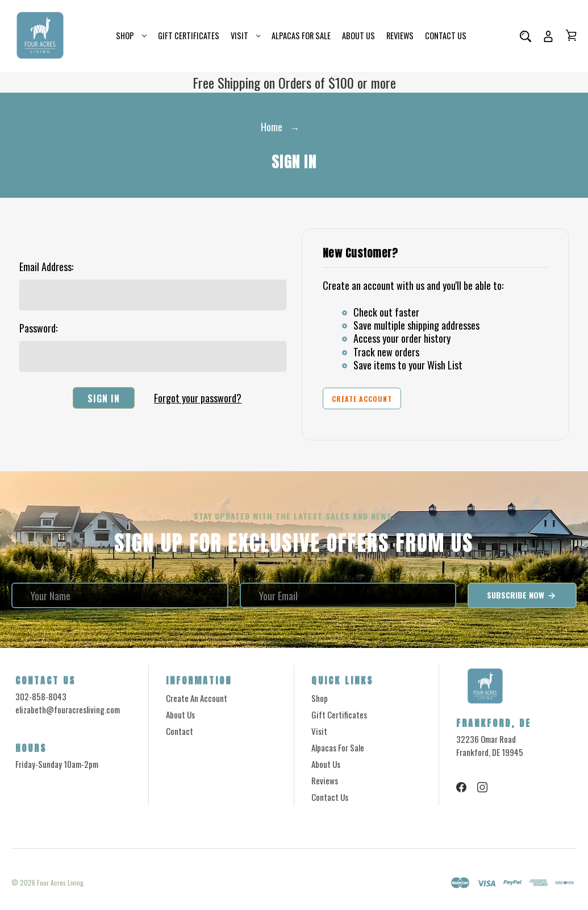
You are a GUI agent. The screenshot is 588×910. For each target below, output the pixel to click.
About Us (358, 36)
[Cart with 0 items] (571, 35)
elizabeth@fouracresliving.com (68, 709)
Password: (38, 328)
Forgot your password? (198, 398)
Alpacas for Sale (301, 36)
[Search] (526, 36)
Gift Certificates (189, 36)
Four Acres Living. (61, 882)
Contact (180, 731)
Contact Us (446, 36)
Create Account (362, 399)
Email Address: (46, 267)
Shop (131, 36)
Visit (246, 36)
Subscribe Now (522, 595)
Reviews (400, 36)
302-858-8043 (41, 696)
